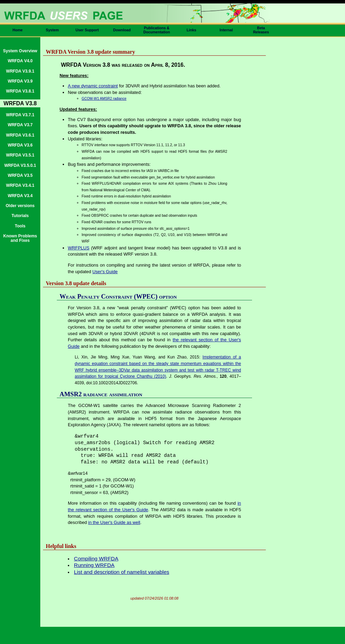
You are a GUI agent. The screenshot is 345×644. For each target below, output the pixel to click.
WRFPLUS (79, 248)
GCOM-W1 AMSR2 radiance (104, 99)
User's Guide (105, 272)
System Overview (20, 51)
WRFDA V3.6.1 (20, 135)
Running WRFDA (94, 565)
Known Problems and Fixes (20, 238)
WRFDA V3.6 (20, 145)
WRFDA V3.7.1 (20, 115)
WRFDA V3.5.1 (20, 155)
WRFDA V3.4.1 (20, 185)
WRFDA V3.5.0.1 (20, 165)
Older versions (20, 206)
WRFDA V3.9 (20, 81)
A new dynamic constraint (93, 86)
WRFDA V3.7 (20, 125)
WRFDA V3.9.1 (20, 71)
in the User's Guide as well (114, 522)
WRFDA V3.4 (20, 196)
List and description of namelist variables (122, 572)
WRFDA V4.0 (20, 61)
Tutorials (20, 216)
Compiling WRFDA (96, 559)
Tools (20, 226)
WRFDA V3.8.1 (20, 91)
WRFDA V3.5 (20, 175)
